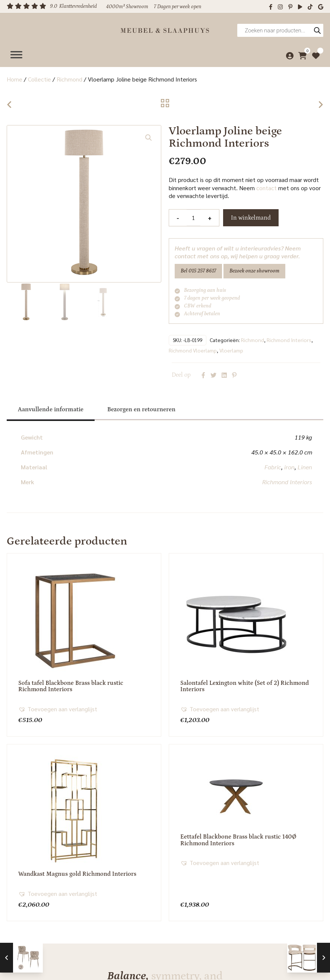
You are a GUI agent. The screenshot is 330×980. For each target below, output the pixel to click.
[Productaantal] (193, 218)
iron (289, 466)
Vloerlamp (231, 349)
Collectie (39, 79)
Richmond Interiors (289, 339)
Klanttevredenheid (78, 6)
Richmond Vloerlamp (193, 349)
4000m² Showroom (127, 7)
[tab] (51, 409)
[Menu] (16, 53)
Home (15, 79)
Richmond (69, 79)
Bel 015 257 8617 (198, 271)
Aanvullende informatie (51, 409)
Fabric (273, 466)
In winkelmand (251, 218)
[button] (149, 138)
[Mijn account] (288, 53)
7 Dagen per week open (177, 7)
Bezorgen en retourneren (141, 409)
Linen (305, 466)
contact (266, 188)
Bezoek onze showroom (254, 271)
